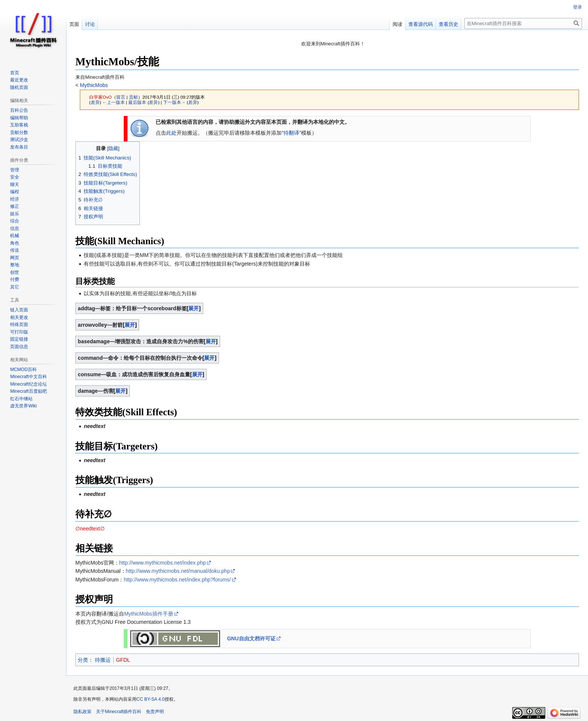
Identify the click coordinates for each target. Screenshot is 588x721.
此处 (171, 133)
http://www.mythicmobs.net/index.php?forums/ (177, 580)
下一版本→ (174, 102)
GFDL (123, 660)
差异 (95, 102)
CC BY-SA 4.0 (151, 699)
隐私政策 (82, 712)
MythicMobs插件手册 (149, 614)
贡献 (133, 97)
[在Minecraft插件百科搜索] (523, 23)
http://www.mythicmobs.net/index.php (163, 563)
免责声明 (155, 712)
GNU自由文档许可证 (251, 638)
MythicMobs (93, 85)
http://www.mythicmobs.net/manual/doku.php (178, 571)
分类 (83, 660)
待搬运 (103, 660)
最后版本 (137, 102)
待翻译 (291, 133)
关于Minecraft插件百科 (119, 712)
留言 (121, 97)
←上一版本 (114, 102)
